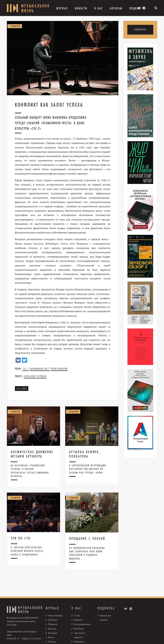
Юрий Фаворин (59, 369)
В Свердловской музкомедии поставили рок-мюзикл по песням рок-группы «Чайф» (88, 469)
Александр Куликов (35, 376)
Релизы (52, 642)
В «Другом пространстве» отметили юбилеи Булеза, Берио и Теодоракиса (28, 551)
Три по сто (21, 538)
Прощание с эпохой (87, 539)
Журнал (62, 8)
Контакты (79, 629)
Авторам (116, 8)
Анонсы (52, 629)
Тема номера (55, 616)
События (53, 620)
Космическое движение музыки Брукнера (32, 454)
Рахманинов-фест (40, 369)
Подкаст (135, 8)
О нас (77, 616)
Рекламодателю (82, 624)
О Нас (99, 8)
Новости (81, 8)
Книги (51, 637)
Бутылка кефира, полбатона (85, 454)
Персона (53, 624)
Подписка (140, 30)
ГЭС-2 (26, 369)
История (53, 633)
